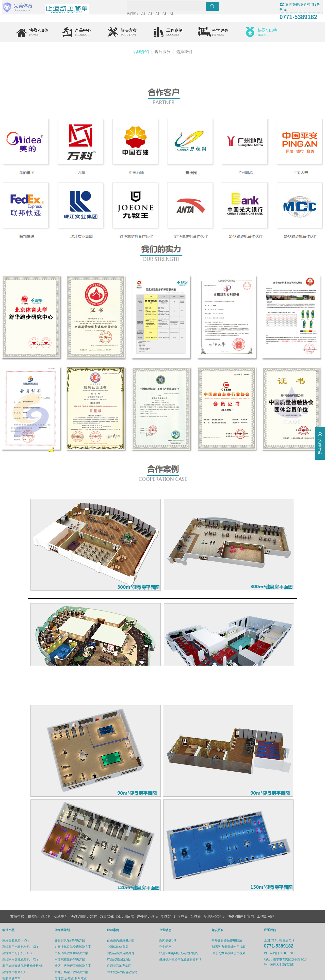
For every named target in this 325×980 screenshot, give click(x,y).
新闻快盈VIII (175, 924)
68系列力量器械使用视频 (236, 930)
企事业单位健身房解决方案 (81, 930)
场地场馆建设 (214, 900)
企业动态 (173, 930)
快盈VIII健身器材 (84, 900)
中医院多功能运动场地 (130, 956)
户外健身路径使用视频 (235, 924)
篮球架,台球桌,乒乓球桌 (79, 962)
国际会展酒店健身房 (128, 937)
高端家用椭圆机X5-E (24, 956)
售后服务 (162, 53)
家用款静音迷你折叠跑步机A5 (30, 949)
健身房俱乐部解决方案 (78, 924)
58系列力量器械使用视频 (236, 937)
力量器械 (107, 900)
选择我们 (184, 53)
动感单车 (61, 900)
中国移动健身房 (125, 930)
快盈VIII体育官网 (241, 900)
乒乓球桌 (181, 900)
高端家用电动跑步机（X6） (29, 930)
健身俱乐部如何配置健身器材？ (188, 943)
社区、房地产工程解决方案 (81, 949)
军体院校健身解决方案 (78, 943)
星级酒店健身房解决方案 (79, 937)
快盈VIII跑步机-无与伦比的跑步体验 (189, 937)
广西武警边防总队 (127, 943)
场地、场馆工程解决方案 (79, 956)
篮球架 (166, 900)
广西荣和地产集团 (127, 949)
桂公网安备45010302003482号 (194, 975)
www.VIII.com (244, 975)
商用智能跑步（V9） (24, 924)
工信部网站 (266, 900)
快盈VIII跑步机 (39, 900)
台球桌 (196, 900)
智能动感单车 (19, 962)
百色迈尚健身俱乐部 (128, 924)
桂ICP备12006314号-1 (152, 975)
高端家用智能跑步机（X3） (29, 943)
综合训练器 (125, 900)
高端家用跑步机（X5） (26, 937)
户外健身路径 (147, 900)
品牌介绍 (141, 53)
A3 (163, 15)
